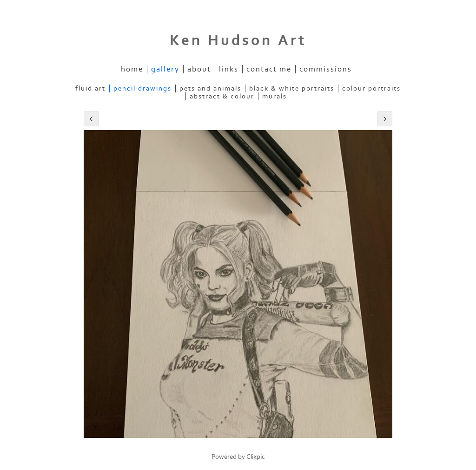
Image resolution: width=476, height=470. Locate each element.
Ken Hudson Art (238, 40)
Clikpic (256, 457)
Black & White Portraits (292, 88)
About (199, 69)
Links (229, 69)
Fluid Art (90, 88)
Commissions (326, 69)
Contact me (269, 69)
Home (132, 69)
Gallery (165, 69)
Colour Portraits (371, 88)
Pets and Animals (210, 88)
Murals (274, 96)
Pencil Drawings (142, 88)
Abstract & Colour (222, 96)
